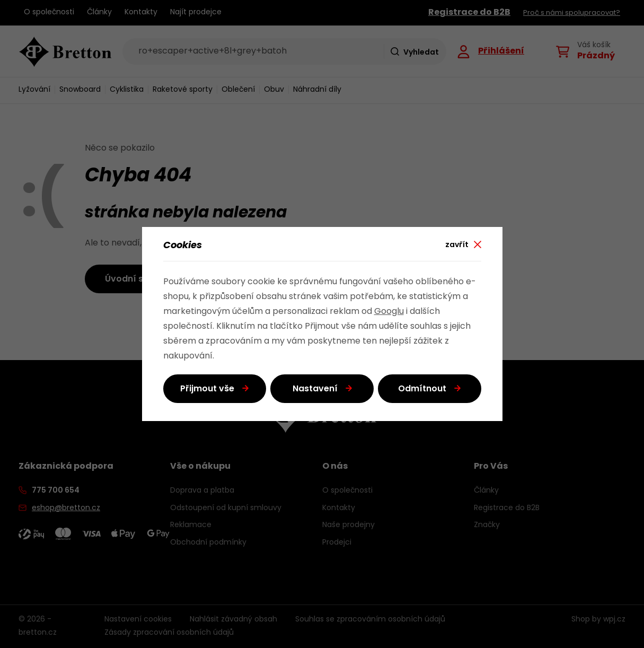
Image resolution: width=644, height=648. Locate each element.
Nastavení (315, 389)
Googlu (389, 312)
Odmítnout (422, 389)
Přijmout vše (207, 389)
